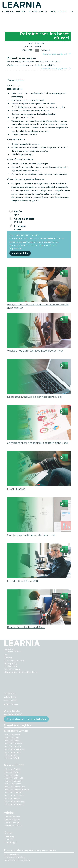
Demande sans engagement (56, 68)
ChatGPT (9, 839)
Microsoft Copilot (13, 769)
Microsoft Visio (11, 755)
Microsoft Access (12, 735)
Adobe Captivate (12, 817)
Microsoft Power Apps (15, 787)
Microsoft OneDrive (14, 781)
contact (63, 11)
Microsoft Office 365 (14, 778)
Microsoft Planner (13, 784)
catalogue (8, 11)
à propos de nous (38, 11)
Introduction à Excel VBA (22, 593)
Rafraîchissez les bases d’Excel (26, 639)
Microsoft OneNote (14, 743)
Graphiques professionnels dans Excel (31, 547)
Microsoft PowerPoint (15, 749)
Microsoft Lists (11, 775)
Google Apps (11, 842)
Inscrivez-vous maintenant (57, 54)
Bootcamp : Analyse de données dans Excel (34, 409)
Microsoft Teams (12, 798)
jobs (53, 11)
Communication (12, 854)
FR (71, 12)
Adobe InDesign (12, 823)
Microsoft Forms (12, 772)
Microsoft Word (12, 758)
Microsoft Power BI (13, 793)
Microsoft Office (12, 741)
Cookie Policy (11, 666)
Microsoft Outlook (13, 746)
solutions (21, 11)
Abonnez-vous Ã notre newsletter (21, 672)
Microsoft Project (12, 752)
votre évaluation (12, 669)
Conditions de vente (14, 660)
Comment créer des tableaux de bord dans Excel (38, 455)
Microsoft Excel (12, 738)
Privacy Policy (11, 663)
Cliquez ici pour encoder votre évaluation (26, 719)
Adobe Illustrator (12, 820)
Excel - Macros (15, 501)
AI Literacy (10, 836)
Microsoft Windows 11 (14, 804)
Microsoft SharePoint (14, 796)
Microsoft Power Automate (17, 790)
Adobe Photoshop (13, 825)
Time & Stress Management (17, 860)
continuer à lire (20, 253)
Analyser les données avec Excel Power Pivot (35, 363)
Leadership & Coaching (15, 857)
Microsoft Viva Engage (15, 801)
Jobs (7, 655)
